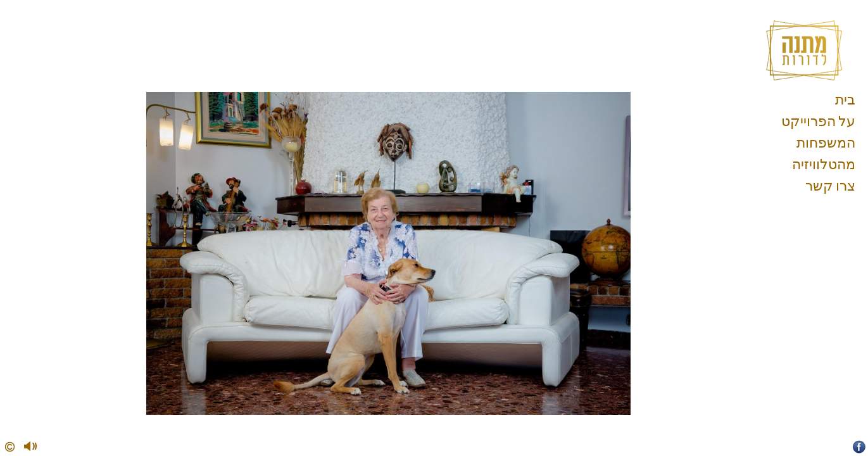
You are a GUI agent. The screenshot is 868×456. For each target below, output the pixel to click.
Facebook (859, 447)
